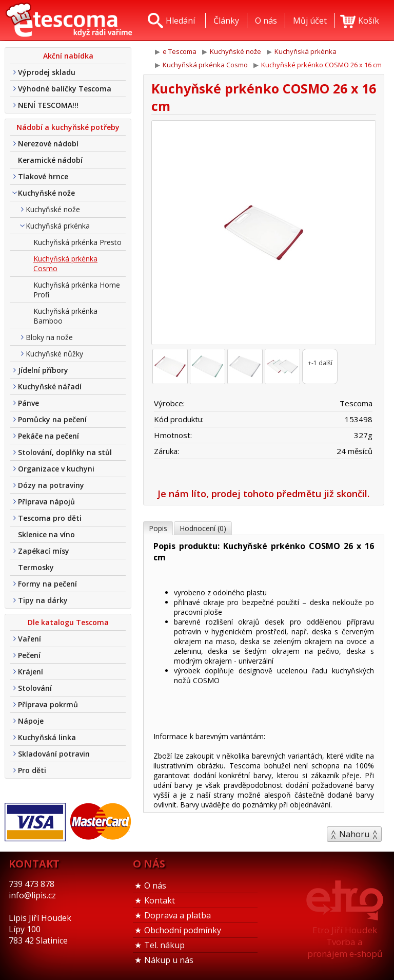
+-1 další (320, 363)
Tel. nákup (164, 945)
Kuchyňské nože (46, 193)
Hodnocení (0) (203, 528)
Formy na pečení (47, 584)
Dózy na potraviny (51, 485)
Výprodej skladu (47, 72)
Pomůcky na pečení (52, 419)
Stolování (35, 688)
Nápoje (31, 721)
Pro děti (32, 770)
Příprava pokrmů (48, 704)
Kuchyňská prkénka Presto (77, 242)
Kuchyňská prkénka (58, 226)
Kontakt (160, 900)
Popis (158, 528)
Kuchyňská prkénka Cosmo (65, 263)
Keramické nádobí (50, 160)
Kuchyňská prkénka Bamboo (65, 316)
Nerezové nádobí (48, 144)
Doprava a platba (178, 915)
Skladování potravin (54, 754)
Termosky (36, 567)
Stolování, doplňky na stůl (65, 452)
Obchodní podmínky (183, 930)
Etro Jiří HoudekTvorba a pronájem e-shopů (345, 942)
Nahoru (354, 834)
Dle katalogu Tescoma (68, 622)
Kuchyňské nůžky (54, 354)
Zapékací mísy (44, 551)
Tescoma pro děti (50, 518)
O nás (155, 885)
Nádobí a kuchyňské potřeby (68, 127)
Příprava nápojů (46, 502)
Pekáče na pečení (48, 436)
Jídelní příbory (43, 370)
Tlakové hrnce (43, 176)
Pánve (28, 403)
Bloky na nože (49, 337)
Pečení (29, 655)
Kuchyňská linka (47, 737)
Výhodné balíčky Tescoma (65, 89)
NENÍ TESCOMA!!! (48, 105)
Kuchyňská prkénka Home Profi (77, 290)
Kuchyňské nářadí (50, 387)
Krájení (31, 672)
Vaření (29, 639)
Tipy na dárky (43, 600)
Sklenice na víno (46, 534)
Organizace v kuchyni (56, 469)
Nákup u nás (169, 960)
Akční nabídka (68, 56)
